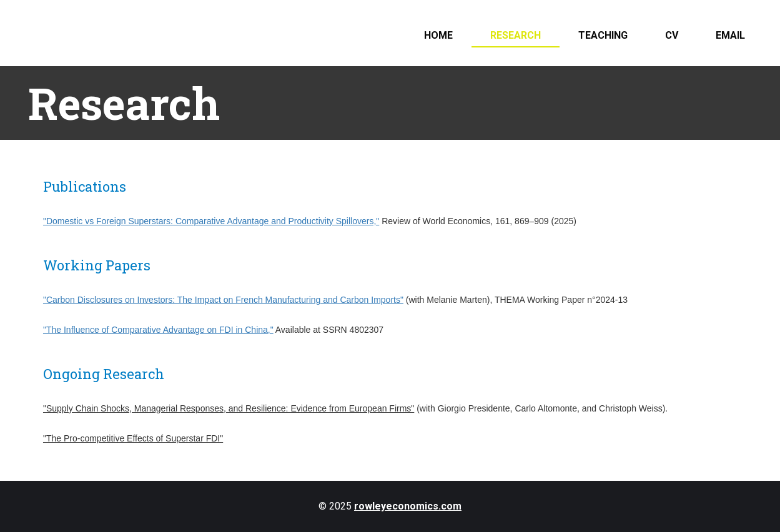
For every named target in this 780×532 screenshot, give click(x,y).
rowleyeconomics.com (408, 506)
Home (438, 35)
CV (672, 35)
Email (730, 35)
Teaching (603, 35)
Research (516, 35)
